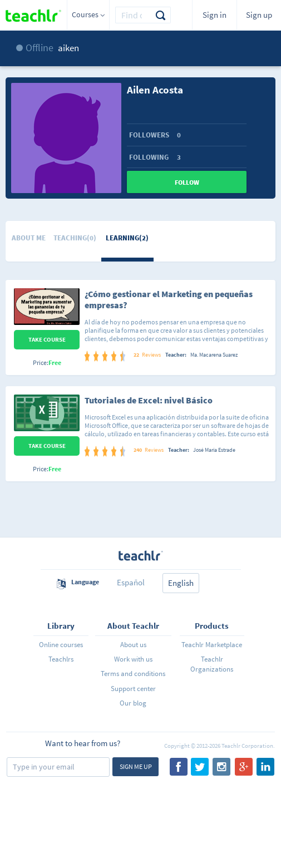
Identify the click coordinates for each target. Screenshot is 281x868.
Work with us (133, 659)
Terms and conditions (133, 674)
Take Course (47, 339)
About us (133, 645)
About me (29, 238)
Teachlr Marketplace (212, 645)
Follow (187, 182)
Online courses (61, 645)
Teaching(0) (75, 238)
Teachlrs (61, 659)
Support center (133, 689)
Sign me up (136, 766)
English (181, 583)
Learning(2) (127, 238)
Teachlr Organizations (212, 664)
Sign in (215, 15)
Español (131, 582)
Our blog (133, 703)
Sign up (259, 15)
